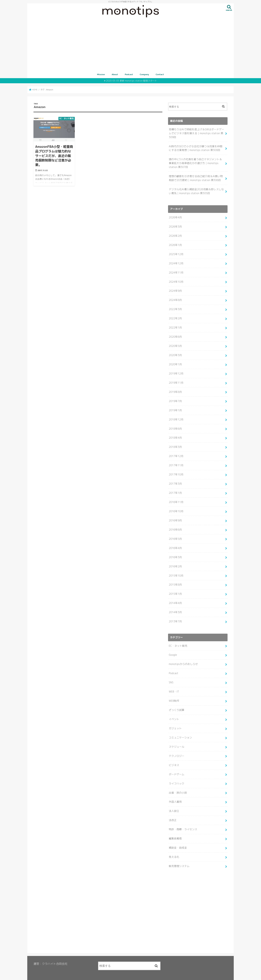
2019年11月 (176, 380)
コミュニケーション (180, 731)
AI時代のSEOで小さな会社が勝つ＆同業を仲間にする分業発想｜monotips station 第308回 (196, 148)
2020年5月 (175, 344)
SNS (171, 677)
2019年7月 (175, 398)
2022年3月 (175, 307)
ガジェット (175, 722)
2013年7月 (175, 616)
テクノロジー (176, 749)
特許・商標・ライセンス (183, 822)
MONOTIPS (122, 975)
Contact (160, 74)
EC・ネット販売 (178, 640)
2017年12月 (176, 453)
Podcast (129, 74)
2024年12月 (176, 262)
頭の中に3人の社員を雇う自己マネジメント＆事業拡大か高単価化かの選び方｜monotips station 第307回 (196, 163)
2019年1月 (175, 407)
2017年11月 (176, 462)
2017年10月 (176, 471)
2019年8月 (175, 389)
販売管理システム (179, 858)
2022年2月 (175, 316)
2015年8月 (175, 580)
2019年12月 (176, 371)
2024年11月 (176, 271)
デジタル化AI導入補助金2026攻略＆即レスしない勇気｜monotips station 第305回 (196, 190)
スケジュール (176, 740)
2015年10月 (176, 571)
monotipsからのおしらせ (183, 658)
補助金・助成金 (178, 840)
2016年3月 (175, 552)
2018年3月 (175, 443)
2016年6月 (175, 525)
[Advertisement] (130, 45)
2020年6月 (175, 335)
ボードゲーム (176, 767)
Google (173, 649)
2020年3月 (175, 353)
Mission (101, 74)
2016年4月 (175, 543)
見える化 (174, 849)
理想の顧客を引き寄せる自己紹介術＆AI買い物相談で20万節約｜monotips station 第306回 (195, 177)
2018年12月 (176, 416)
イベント (174, 713)
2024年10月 (176, 280)
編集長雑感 (175, 831)
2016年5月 (175, 534)
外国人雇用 (175, 795)
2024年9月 (175, 289)
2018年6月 (175, 425)
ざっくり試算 (176, 704)
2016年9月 (175, 516)
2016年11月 (176, 498)
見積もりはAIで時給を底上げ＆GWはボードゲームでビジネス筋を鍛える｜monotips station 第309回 (196, 133)
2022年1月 (175, 325)
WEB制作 (174, 695)
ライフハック (176, 777)
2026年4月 (175, 216)
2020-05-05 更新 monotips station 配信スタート (131, 81)
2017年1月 (175, 489)
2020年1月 (175, 362)
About (115, 74)
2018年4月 (175, 434)
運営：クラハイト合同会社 (50, 956)
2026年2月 (175, 234)
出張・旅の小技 (178, 786)
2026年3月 (175, 225)
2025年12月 (176, 253)
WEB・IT (174, 686)
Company (144, 74)
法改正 (173, 813)
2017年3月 (175, 480)
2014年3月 (175, 607)
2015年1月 (175, 589)
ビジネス (174, 758)
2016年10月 (176, 507)
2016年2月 (175, 562)
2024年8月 (175, 298)
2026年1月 (175, 244)
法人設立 (174, 804)
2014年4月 (175, 598)
